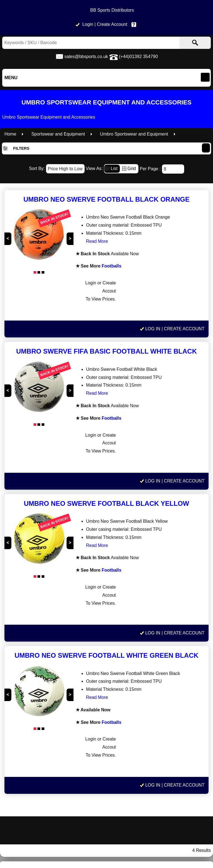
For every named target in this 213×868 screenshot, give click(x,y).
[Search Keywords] (75, 43)
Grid (128, 168)
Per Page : (162, 169)
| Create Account (111, 24)
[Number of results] (173, 169)
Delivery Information (177, 766)
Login (88, 24)
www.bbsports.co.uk (35, 753)
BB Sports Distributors (112, 10)
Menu (11, 78)
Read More (90, 241)
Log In (153, 285)
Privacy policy (177, 781)
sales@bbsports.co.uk (86, 57)
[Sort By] (65, 169)
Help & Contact (135, 24)
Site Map (177, 798)
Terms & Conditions (178, 773)
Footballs (104, 266)
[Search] (195, 43)
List (111, 168)
